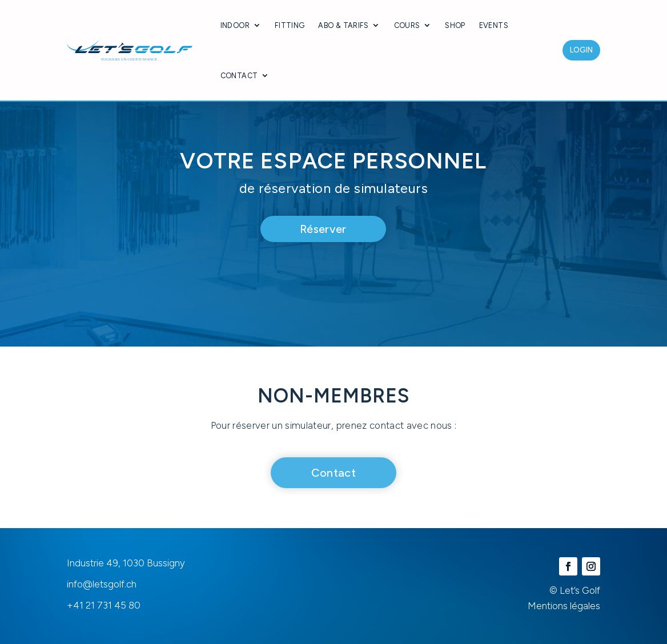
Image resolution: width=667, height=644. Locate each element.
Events (494, 25)
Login (581, 50)
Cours (407, 25)
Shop (455, 25)
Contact (239, 76)
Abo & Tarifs (343, 25)
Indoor (235, 25)
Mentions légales (564, 606)
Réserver (323, 229)
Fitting (290, 25)
